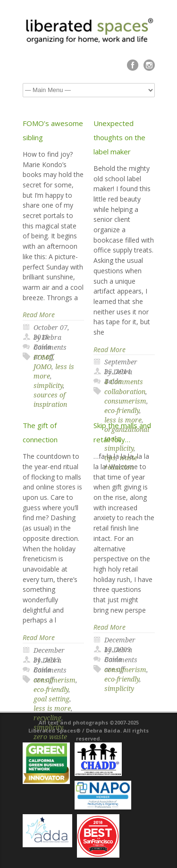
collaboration (125, 392)
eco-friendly (51, 690)
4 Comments (124, 382)
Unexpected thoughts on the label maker (119, 137)
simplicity (48, 386)
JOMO (42, 367)
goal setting (51, 699)
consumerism (125, 401)
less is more (52, 708)
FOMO (43, 357)
